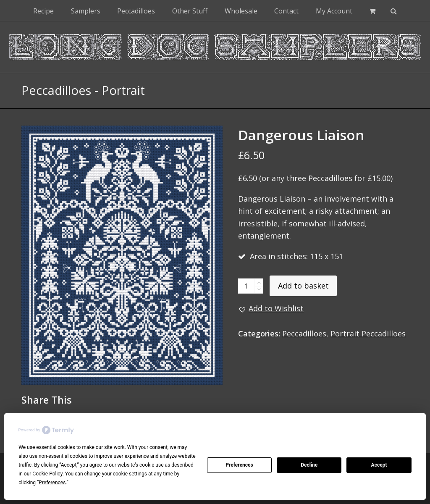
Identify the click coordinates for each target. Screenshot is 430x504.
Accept (379, 465)
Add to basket (303, 286)
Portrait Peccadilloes (368, 333)
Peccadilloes (304, 333)
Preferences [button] (52, 483)
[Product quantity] (246, 286)
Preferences (239, 465)
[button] (372, 10)
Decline (309, 465)
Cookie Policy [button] (47, 474)
